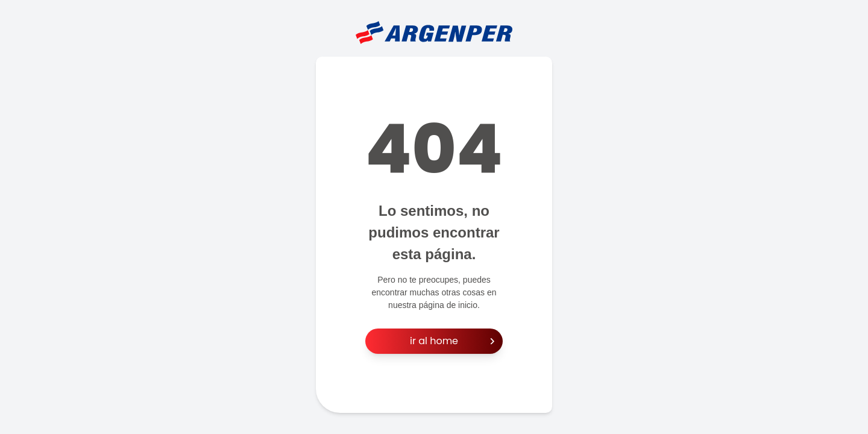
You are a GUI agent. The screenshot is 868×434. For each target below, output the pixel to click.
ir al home (452, 341)
